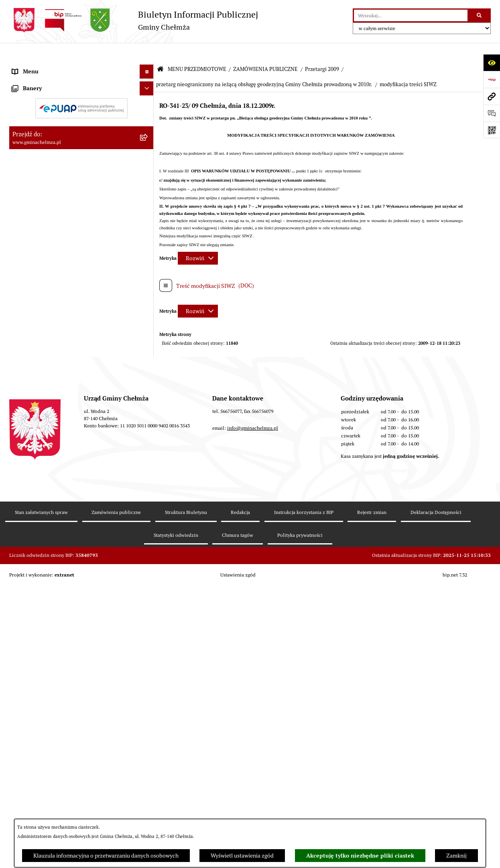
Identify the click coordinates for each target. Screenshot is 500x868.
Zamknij (456, 856)
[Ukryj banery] (147, 624)
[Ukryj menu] (147, 53)
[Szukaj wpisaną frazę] (480, 15)
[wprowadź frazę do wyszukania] (411, 15)
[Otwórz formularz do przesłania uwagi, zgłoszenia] (492, 113)
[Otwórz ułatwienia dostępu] (492, 63)
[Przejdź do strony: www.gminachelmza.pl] (492, 96)
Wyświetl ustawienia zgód (242, 856)
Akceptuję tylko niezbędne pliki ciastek (360, 856)
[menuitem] (81, 86)
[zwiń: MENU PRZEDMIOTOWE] (148, 67)
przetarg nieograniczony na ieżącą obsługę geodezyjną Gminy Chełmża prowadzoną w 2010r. (264, 66)
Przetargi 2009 (322, 50)
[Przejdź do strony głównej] (134, 20)
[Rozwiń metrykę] (198, 239)
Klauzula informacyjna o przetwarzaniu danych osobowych (106, 856)
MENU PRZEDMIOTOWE (197, 50)
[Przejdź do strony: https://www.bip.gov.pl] (492, 79)
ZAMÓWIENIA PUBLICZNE (265, 50)
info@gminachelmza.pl (253, 756)
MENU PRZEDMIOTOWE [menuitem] (43, 67)
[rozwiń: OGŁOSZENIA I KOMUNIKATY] (148, 86)
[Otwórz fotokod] (492, 130)
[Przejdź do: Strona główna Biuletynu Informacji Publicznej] (160, 51)
